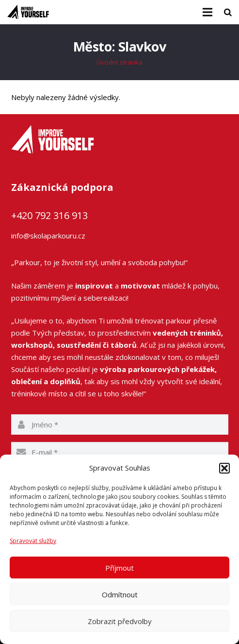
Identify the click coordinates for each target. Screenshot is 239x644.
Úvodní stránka (119, 62)
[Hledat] (228, 12)
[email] (120, 452)
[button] (224, 468)
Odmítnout (120, 594)
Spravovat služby (33, 541)
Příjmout (119, 568)
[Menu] (207, 12)
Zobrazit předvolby (120, 621)
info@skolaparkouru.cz (48, 236)
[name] (120, 424)
